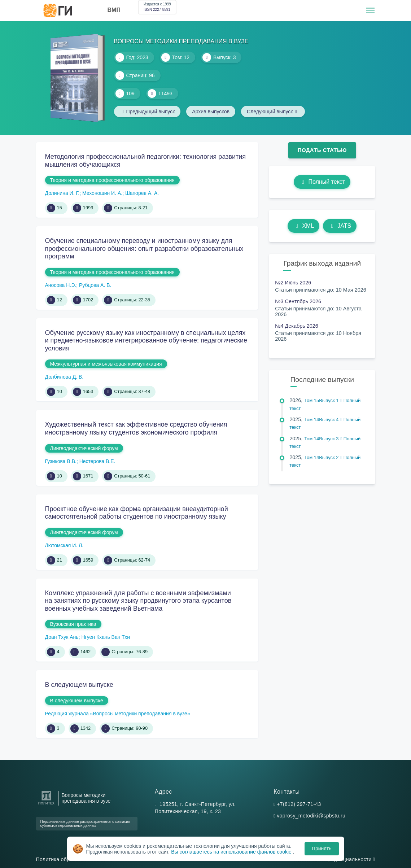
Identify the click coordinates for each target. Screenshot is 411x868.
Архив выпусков (211, 112)
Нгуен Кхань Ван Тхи (106, 637)
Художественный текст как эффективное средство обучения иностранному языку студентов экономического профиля (136, 428)
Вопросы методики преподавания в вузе (86, 798)
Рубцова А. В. (95, 285)
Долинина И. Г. (62, 193)
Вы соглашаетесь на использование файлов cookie (232, 852)
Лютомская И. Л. (64, 545)
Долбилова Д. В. (64, 377)
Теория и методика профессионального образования (112, 180)
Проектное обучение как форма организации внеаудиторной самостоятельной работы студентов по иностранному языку (137, 513)
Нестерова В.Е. (97, 461)
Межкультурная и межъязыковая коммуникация (106, 364)
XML (303, 226)
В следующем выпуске (79, 685)
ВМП (114, 10)
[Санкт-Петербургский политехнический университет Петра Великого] (46, 805)
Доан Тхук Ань (62, 637)
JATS (340, 226)
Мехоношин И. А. (102, 193)
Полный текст (322, 182)
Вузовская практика (73, 624)
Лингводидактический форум (84, 448)
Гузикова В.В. (61, 461)
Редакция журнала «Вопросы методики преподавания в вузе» (118, 714)
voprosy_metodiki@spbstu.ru (311, 816)
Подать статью (322, 150)
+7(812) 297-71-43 (299, 804)
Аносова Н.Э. (61, 285)
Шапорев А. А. (142, 193)
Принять (322, 849)
